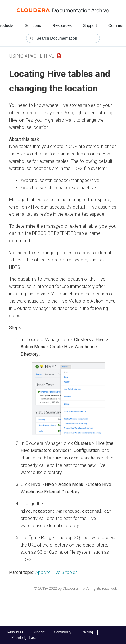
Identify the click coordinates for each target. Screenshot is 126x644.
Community (63, 632)
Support (90, 25)
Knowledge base (24, 638)
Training (87, 632)
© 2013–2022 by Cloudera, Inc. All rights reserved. (75, 588)
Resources (62, 25)
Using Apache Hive (32, 56)
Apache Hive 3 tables (56, 572)
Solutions (33, 25)
